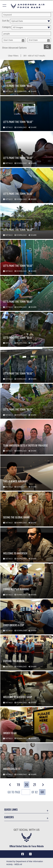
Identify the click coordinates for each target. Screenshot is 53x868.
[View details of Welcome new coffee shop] (27, 689)
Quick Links (11, 809)
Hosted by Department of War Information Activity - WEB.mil (25, 863)
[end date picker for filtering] (39, 40)
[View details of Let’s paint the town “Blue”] (27, 78)
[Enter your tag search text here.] (26, 34)
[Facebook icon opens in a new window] (23, 854)
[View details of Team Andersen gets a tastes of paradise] (27, 437)
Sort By (6, 21)
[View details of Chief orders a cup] (27, 617)
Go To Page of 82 (23, 792)
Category (7, 27)
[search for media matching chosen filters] (47, 46)
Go (42, 792)
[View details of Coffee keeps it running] (27, 581)
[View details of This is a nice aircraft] (27, 473)
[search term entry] (26, 15)
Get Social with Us (26, 830)
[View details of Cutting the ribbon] (27, 653)
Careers (9, 817)
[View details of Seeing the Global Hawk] (27, 509)
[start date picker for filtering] (14, 40)
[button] (5, 6)
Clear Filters (13, 56)
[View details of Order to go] (27, 725)
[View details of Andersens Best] (27, 761)
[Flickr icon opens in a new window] (30, 854)
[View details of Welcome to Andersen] (27, 545)
